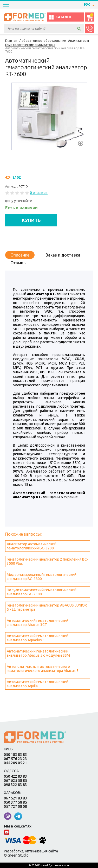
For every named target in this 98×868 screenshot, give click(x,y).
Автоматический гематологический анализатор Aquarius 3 (38, 638)
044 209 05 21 (15, 763)
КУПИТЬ (31, 220)
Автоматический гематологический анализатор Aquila (38, 684)
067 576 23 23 (15, 759)
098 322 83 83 (15, 785)
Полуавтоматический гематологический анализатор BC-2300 (42, 592)
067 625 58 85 (15, 780)
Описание (20, 255)
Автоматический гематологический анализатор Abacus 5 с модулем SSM (38, 653)
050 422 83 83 (15, 776)
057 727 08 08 (15, 806)
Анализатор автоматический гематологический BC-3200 (32, 546)
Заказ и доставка (63, 255)
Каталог (60, 17)
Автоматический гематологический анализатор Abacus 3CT (38, 623)
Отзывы (18, 263)
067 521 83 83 (15, 798)
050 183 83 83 (15, 755)
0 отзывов (39, 193)
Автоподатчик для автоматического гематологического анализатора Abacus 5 (43, 669)
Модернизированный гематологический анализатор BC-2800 (42, 577)
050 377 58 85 (15, 802)
